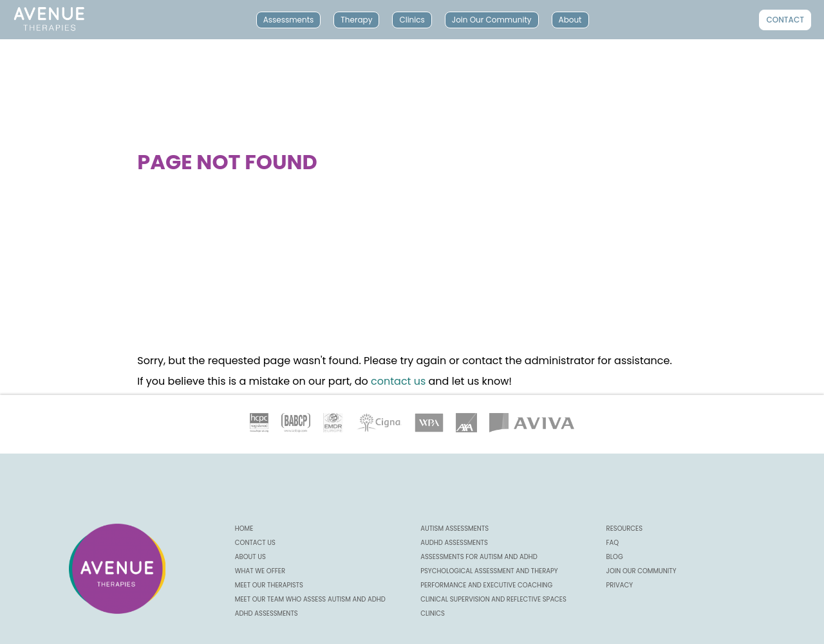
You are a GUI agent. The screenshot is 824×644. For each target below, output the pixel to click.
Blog (615, 557)
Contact (785, 20)
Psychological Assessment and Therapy (489, 571)
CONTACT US (255, 543)
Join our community (641, 571)
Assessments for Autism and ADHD (479, 557)
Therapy (356, 20)
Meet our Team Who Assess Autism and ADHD (310, 599)
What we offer (260, 571)
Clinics (412, 20)
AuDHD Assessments (454, 543)
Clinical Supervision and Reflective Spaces (493, 599)
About (570, 20)
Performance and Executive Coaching (486, 585)
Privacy (620, 585)
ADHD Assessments (267, 613)
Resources (625, 529)
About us (250, 557)
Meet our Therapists (269, 585)
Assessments (289, 20)
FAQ (613, 543)
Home (244, 529)
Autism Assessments (454, 529)
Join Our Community (492, 20)
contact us (398, 381)
